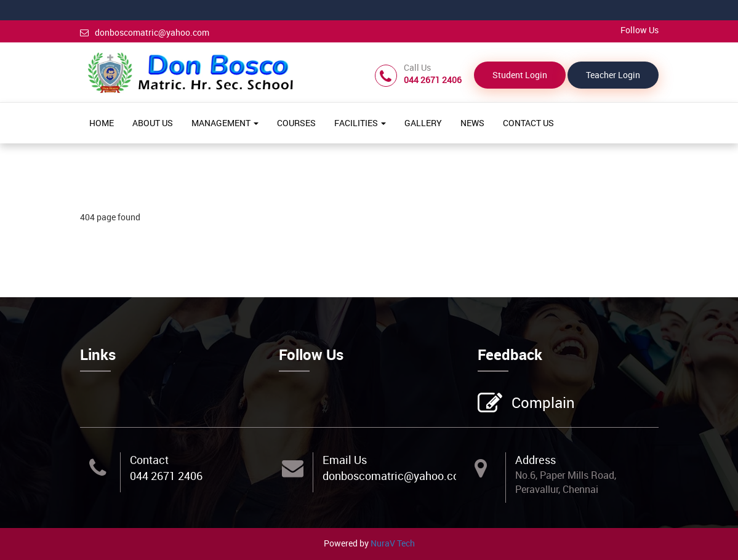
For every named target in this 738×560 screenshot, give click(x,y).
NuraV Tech (393, 543)
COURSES (296, 123)
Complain (542, 404)
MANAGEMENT (225, 123)
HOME (102, 123)
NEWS (472, 123)
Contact (149, 460)
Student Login (520, 75)
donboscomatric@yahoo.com (145, 32)
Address (535, 460)
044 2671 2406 (166, 476)
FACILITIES (360, 123)
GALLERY (423, 123)
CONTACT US (528, 123)
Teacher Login (613, 75)
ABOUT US (153, 123)
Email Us (345, 460)
